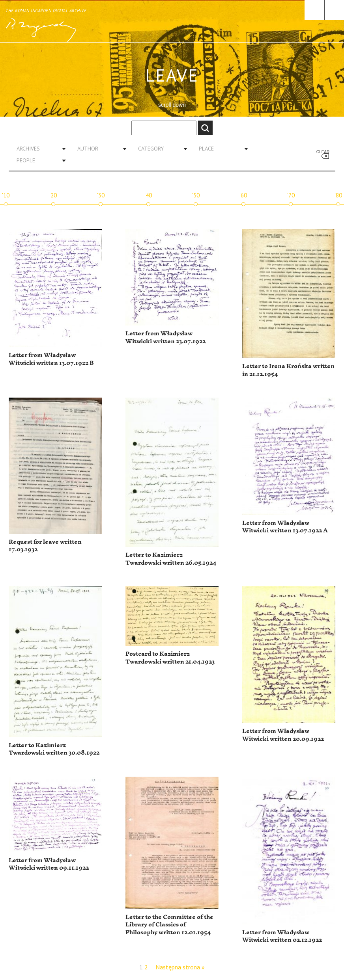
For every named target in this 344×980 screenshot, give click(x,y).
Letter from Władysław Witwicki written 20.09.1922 (283, 735)
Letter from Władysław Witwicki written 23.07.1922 (165, 338)
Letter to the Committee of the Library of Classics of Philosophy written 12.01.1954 (169, 925)
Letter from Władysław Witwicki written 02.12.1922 (282, 936)
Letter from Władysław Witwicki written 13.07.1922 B (51, 359)
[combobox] (38, 149)
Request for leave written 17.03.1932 (45, 546)
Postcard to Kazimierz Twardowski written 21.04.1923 (170, 658)
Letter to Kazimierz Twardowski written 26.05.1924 (171, 559)
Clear (323, 152)
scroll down (172, 105)
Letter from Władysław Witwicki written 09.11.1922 (49, 864)
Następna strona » (180, 967)
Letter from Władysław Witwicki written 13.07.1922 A (285, 527)
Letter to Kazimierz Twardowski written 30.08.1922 (54, 749)
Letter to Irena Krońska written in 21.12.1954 (288, 370)
